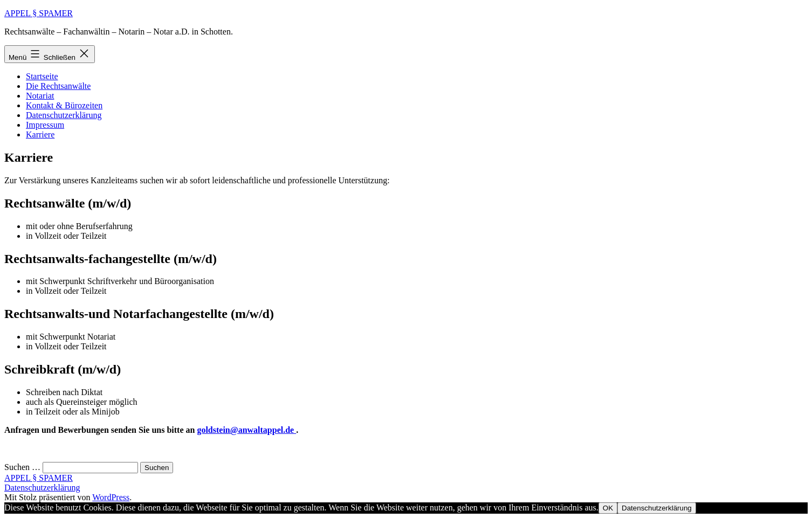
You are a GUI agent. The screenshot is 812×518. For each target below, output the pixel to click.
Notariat (40, 96)
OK (608, 508)
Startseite (42, 76)
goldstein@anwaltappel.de (246, 430)
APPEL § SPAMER (39, 13)
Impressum (45, 125)
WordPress (111, 497)
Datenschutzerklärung (64, 115)
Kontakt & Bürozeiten (64, 105)
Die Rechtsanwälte (58, 86)
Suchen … (22, 467)
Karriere (40, 134)
